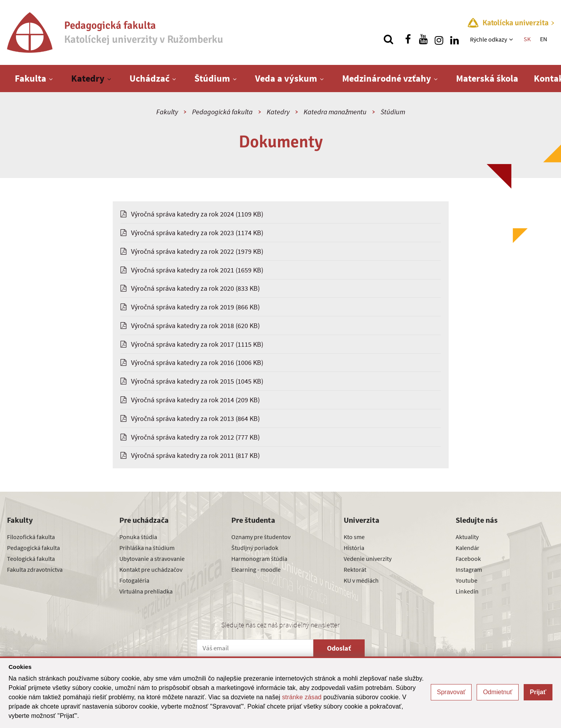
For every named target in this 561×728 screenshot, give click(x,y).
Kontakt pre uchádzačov (151, 569)
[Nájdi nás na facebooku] (408, 39)
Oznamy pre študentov (261, 537)
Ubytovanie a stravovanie (152, 559)
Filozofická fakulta (31, 537)
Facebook (468, 559)
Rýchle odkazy (488, 39)
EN (544, 39)
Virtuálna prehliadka (146, 591)
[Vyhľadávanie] (388, 39)
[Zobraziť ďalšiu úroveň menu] (512, 39)
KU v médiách (361, 580)
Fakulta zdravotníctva (35, 569)
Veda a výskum (286, 78)
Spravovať (451, 692)
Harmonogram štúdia (259, 559)
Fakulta (31, 78)
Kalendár (467, 548)
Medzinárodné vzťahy (387, 78)
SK (527, 39)
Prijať (538, 692)
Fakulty (167, 112)
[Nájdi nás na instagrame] (439, 39)
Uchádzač (149, 78)
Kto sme (354, 537)
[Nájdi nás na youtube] (423, 39)
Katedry (88, 78)
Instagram (469, 569)
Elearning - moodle (256, 569)
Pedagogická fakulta (222, 112)
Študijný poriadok (255, 548)
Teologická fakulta (31, 559)
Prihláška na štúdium (147, 548)
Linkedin (467, 591)
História (354, 548)
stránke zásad (302, 697)
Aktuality (467, 537)
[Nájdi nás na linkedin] (454, 39)
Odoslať (339, 648)
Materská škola (487, 78)
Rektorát (355, 569)
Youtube (467, 580)
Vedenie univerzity (368, 559)
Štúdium (212, 78)
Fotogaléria (134, 580)
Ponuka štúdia (138, 537)
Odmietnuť (497, 692)
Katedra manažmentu (335, 112)
